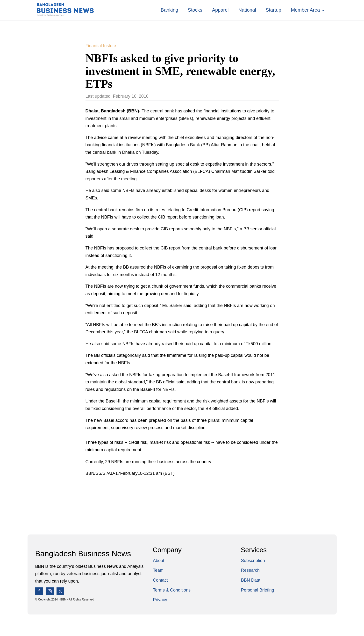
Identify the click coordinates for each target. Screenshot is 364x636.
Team (158, 570)
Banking (169, 10)
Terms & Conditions (172, 590)
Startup (273, 10)
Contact (160, 580)
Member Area (305, 10)
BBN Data (251, 580)
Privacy (160, 600)
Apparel (220, 10)
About (159, 561)
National (247, 10)
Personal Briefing (258, 590)
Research (250, 570)
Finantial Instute (101, 46)
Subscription (253, 561)
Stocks (195, 10)
